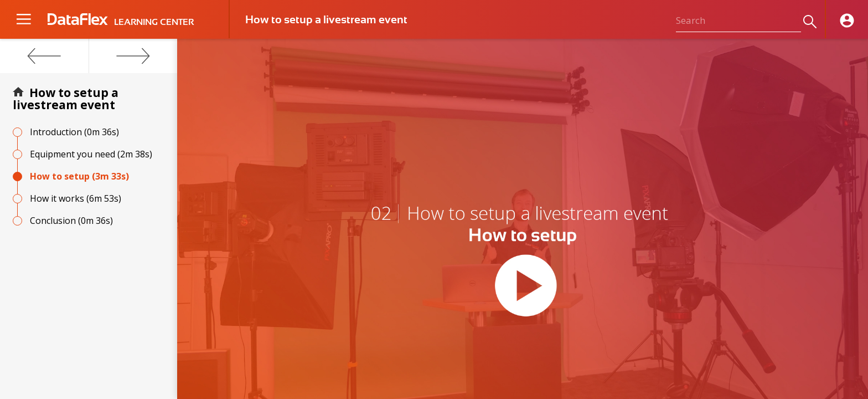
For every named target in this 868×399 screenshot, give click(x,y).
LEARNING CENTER (154, 22)
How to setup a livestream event (66, 99)
